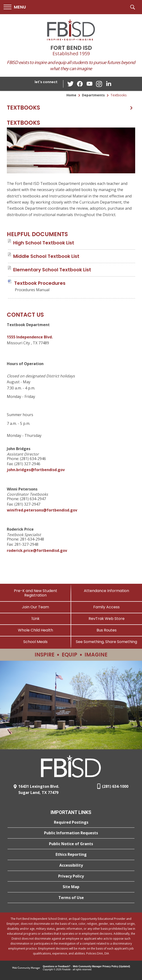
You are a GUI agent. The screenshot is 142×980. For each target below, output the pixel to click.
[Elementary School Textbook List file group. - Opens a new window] (52, 270)
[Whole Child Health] (36, 630)
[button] (15, 7)
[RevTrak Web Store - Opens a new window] (107, 619)
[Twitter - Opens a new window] (71, 84)
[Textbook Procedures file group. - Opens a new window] (40, 283)
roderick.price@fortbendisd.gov (37, 550)
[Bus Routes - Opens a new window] (107, 630)
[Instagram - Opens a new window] (99, 84)
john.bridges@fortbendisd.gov (36, 470)
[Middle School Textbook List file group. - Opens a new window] (46, 256)
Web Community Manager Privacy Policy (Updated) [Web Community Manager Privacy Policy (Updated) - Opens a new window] (102, 966)
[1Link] (36, 619)
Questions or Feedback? (57, 966)
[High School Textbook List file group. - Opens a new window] (44, 243)
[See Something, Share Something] (107, 642)
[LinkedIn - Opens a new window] (108, 83)
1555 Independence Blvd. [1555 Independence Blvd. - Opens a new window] (30, 337)
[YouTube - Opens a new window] (89, 84)
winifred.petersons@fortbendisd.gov (42, 510)
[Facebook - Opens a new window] (80, 84)
